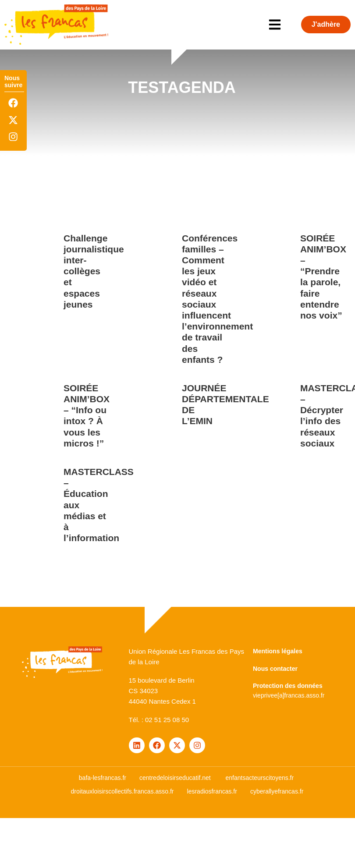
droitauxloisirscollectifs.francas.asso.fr (122, 791)
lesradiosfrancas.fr (212, 791)
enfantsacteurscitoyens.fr (260, 778)
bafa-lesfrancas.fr (103, 778)
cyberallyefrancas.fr (277, 791)
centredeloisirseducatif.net (175, 778)
